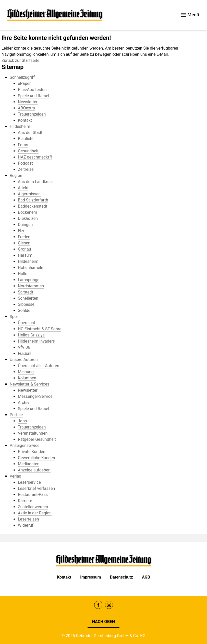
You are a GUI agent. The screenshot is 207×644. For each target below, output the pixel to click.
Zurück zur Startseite (20, 60)
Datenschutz (121, 577)
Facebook (98, 605)
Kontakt (64, 577)
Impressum (90, 577)
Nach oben (103, 622)
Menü (190, 15)
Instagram (109, 605)
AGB (146, 577)
